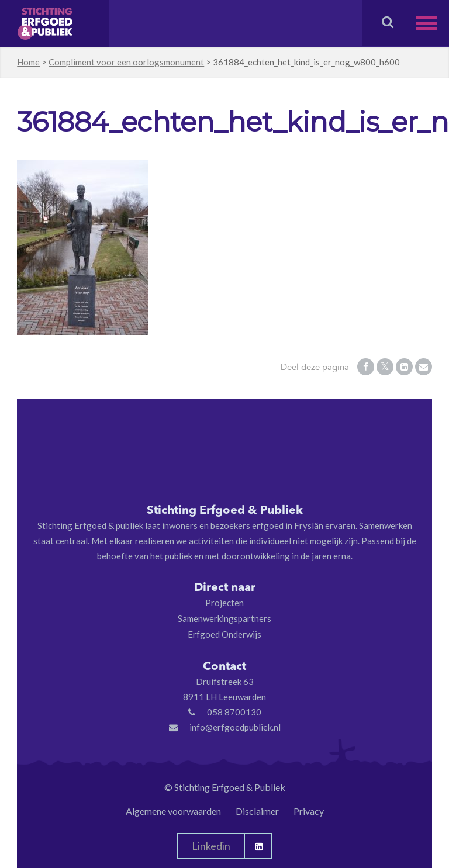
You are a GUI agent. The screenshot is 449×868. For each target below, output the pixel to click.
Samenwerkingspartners (224, 618)
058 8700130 (234, 712)
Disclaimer (257, 811)
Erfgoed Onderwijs (224, 634)
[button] (433, 23)
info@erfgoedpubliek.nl (235, 727)
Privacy (309, 811)
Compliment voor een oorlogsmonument (126, 62)
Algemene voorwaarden (173, 811)
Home (28, 62)
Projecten (224, 603)
